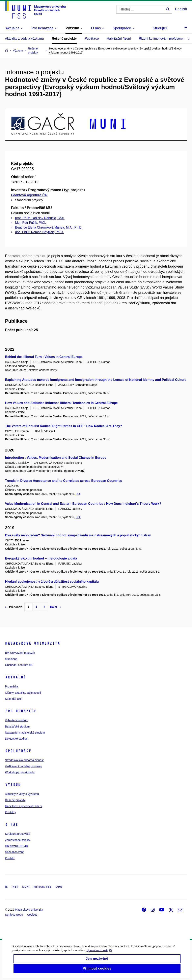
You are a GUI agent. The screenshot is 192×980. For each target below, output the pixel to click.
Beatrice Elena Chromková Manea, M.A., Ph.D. (49, 227)
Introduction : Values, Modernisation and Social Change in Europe (56, 458)
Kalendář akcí (14, 699)
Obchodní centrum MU (19, 665)
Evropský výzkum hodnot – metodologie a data (41, 558)
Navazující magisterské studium (25, 733)
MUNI (26, 887)
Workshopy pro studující (20, 772)
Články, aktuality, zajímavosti (23, 693)
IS (6, 887)
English (181, 9)
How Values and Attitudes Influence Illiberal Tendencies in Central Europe (61, 403)
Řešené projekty (64, 39)
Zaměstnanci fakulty (18, 840)
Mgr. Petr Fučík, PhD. (31, 223)
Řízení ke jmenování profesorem (162, 39)
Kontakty (10, 812)
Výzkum (13, 785)
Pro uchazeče (21, 711)
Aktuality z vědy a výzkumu (24, 39)
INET (15, 887)
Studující (160, 28)
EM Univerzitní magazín (20, 653)
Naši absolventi (15, 852)
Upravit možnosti (99, 956)
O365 (59, 887)
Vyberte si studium (17, 720)
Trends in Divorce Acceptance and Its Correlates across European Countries (64, 481)
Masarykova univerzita (33, 643)
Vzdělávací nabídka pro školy (23, 766)
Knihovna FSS (43, 887)
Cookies (32, 915)
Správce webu (14, 915)
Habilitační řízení (119, 39)
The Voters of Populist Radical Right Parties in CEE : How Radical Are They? (64, 426)
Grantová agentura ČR (29, 195)
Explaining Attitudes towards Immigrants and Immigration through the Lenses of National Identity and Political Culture (96, 380)
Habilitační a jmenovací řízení (24, 806)
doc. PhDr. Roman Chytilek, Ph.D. (39, 232)
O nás (12, 825)
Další (56, 607)
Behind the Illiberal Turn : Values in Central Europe (44, 357)
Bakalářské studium (17, 726)
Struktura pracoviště (18, 834)
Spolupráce (18, 751)
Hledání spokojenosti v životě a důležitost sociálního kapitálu (52, 582)
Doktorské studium (17, 739)
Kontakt (10, 858)
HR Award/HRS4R (17, 846)
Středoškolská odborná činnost (24, 760)
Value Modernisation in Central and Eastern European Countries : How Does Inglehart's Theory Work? (83, 504)
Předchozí (14, 607)
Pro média (11, 686)
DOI (78, 494)
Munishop (11, 659)
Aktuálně (16, 677)
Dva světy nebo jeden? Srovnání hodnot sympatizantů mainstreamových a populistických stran (78, 535)
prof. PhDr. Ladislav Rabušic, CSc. (40, 218)
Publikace (92, 39)
